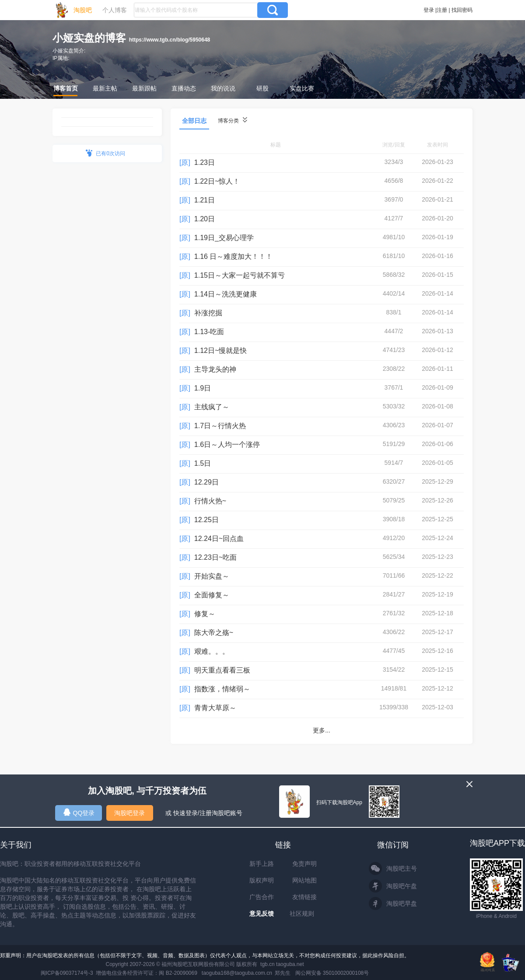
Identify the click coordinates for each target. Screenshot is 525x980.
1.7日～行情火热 (220, 426)
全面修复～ (212, 595)
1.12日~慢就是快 (220, 350)
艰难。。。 (212, 651)
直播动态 (184, 88)
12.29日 (206, 482)
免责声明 (304, 864)
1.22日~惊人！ (217, 181)
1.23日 (205, 162)
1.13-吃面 (209, 332)
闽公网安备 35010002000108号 (332, 973)
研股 (262, 88)
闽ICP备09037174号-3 (67, 973)
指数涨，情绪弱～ (222, 689)
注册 (442, 10)
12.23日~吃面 (215, 557)
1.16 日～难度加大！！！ (234, 256)
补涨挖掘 (208, 313)
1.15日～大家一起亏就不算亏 (240, 275)
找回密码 (462, 10)
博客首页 (66, 88)
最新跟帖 (144, 88)
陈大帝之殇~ (214, 633)
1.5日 (203, 463)
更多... (322, 730)
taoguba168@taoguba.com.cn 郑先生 (246, 973)
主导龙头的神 (215, 369)
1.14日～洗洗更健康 (226, 294)
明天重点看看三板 (222, 670)
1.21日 (205, 200)
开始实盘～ (212, 576)
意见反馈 (262, 914)
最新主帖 (105, 88)
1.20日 (205, 219)
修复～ (205, 614)
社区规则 (302, 914)
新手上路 (262, 864)
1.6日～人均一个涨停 (227, 445)
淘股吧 (83, 10)
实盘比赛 (302, 88)
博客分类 (233, 120)
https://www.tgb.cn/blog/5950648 (170, 40)
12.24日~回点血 (219, 539)
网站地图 (304, 880)
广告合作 (262, 897)
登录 (429, 10)
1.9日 (203, 388)
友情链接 (304, 897)
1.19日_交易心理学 (224, 238)
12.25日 (206, 520)
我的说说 (223, 88)
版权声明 (262, 880)
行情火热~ (210, 501)
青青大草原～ (215, 708)
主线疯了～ (212, 407)
